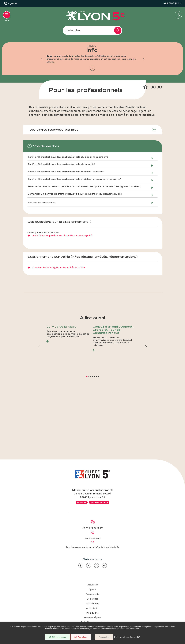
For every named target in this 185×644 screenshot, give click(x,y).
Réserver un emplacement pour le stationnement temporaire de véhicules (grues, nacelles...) (84, 245)
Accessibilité (92, 608)
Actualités (93, 585)
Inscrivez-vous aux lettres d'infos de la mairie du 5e (93, 548)
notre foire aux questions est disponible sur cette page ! (61, 294)
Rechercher (73, 30)
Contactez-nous (93, 538)
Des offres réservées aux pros (54, 188)
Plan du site (92, 613)
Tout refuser (81, 637)
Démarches (92, 599)
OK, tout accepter (57, 637)
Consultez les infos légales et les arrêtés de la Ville (59, 326)
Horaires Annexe (99, 502)
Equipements (92, 594)
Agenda (93, 590)
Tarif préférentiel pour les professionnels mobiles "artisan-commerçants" (74, 237)
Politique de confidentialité (127, 637)
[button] (41, 59)
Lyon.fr (13, 4)
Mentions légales (92, 618)
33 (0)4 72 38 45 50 (93, 528)
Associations (93, 604)
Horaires (82, 502)
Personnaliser (104, 637)
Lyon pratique (172, 3)
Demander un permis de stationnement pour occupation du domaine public (75, 252)
